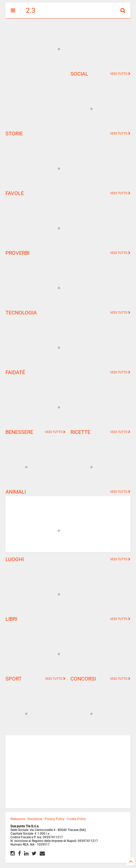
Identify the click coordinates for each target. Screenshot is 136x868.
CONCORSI (83, 679)
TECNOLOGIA (21, 313)
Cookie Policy (76, 819)
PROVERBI (17, 253)
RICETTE (80, 432)
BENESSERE (19, 432)
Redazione (18, 819)
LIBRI (11, 619)
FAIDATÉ (15, 372)
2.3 (31, 10)
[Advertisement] (36, 97)
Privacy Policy (55, 819)
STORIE (14, 133)
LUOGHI (15, 559)
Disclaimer (35, 819)
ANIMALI (16, 492)
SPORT (14, 679)
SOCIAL (79, 74)
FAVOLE (15, 193)
